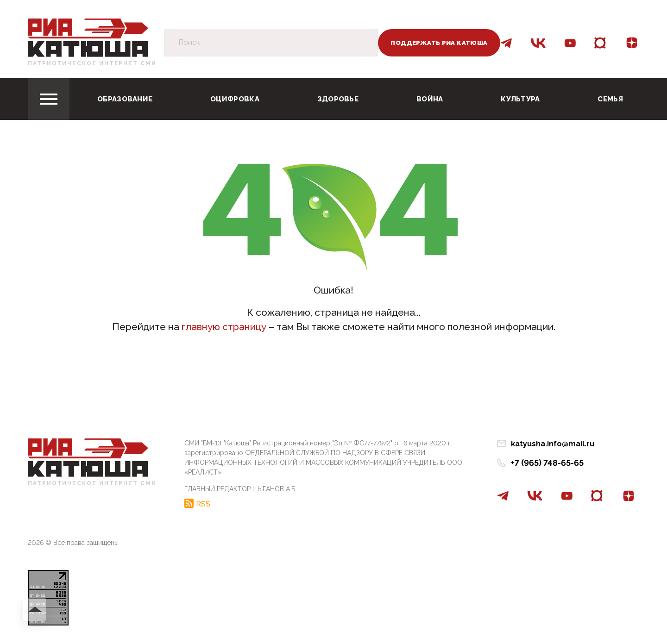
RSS (203, 504)
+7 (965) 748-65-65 (547, 463)
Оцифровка (235, 99)
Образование (125, 99)
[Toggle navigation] (49, 99)
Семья (610, 99)
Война (430, 99)
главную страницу (224, 327)
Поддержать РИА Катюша (439, 43)
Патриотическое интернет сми (92, 63)
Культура (520, 99)
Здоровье (338, 99)
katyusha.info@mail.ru (553, 444)
